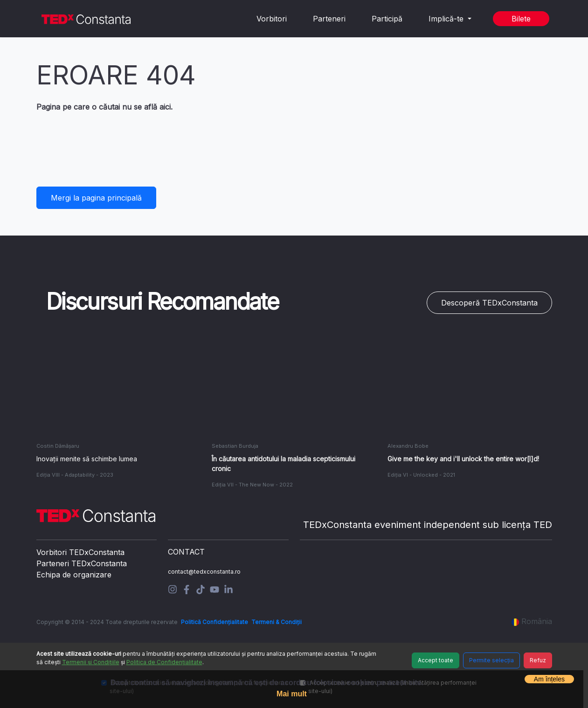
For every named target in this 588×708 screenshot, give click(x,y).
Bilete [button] (521, 19)
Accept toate (436, 660)
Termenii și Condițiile (91, 662)
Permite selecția (491, 660)
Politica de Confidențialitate (164, 662)
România (532, 621)
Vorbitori (272, 19)
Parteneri (329, 19)
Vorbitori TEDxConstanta (80, 552)
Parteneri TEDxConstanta (82, 563)
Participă (387, 19)
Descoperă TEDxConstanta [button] (489, 303)
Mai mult (292, 694)
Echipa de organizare (74, 575)
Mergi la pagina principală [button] (96, 198)
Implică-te (447, 19)
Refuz (538, 660)
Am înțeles (549, 679)
